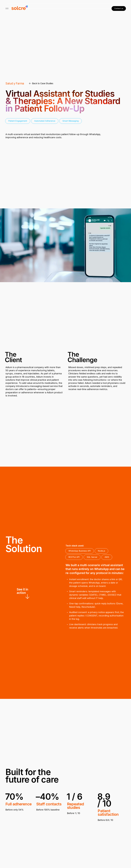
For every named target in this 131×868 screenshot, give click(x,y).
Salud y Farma (15, 84)
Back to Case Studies (41, 83)
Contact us (119, 8)
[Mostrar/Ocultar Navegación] (7, 8)
